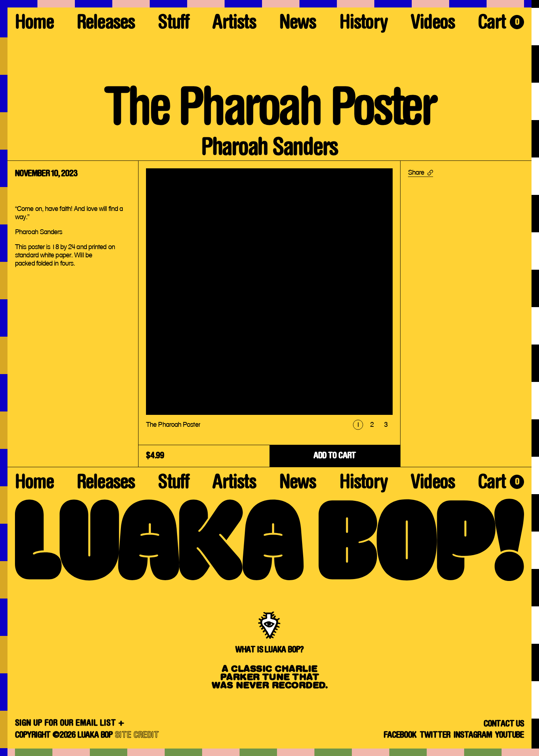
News (298, 24)
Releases (106, 24)
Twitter (435, 735)
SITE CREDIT (137, 735)
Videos (433, 24)
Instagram (473, 735)
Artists (234, 24)
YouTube (509, 735)
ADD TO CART (335, 456)
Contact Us (504, 724)
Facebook (400, 735)
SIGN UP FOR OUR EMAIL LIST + (70, 723)
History (363, 24)
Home (34, 24)
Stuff (173, 24)
